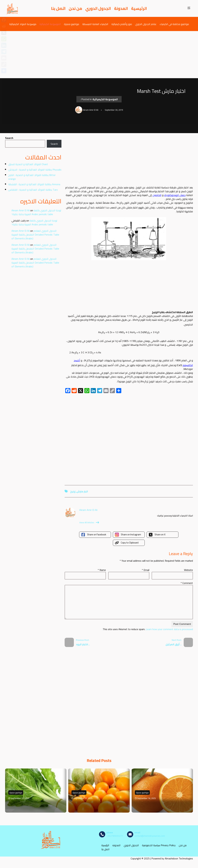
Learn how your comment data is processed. (148, 629)
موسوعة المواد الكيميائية (23, 24)
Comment (187, 583)
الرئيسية (139, 8)
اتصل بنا (58, 8)
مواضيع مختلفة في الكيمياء (174, 24)
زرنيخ (73, 491)
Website (188, 570)
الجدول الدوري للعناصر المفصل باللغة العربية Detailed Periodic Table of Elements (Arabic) (35, 235)
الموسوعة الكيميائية (50, 24)
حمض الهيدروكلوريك (175, 195)
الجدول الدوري (98, 8)
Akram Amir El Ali (21, 210)
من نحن (75, 8)
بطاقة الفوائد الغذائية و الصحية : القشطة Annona (34, 184)
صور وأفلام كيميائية (122, 24)
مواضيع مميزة (72, 24)
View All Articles (89, 522)
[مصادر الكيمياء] (12, 8)
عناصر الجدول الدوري (146, 24)
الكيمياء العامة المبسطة (95, 24)
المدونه (116, 845)
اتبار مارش (82, 491)
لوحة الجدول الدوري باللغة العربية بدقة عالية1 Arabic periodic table (36, 212)
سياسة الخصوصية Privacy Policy (159, 845)
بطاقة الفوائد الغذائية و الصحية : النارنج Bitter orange (32, 177)
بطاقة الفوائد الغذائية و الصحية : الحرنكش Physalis (35, 170)
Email (146, 570)
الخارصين (157, 195)
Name (102, 570)
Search (9, 138)
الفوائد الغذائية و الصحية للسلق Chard (28, 164)
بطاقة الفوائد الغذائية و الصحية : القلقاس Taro (33, 190)
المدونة (121, 8)
